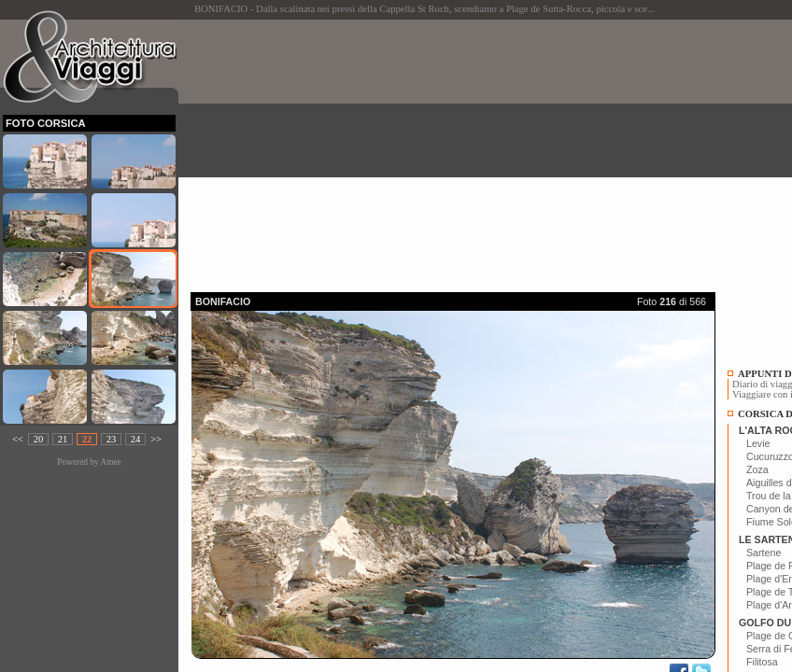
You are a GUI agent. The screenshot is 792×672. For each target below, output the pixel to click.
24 (136, 439)
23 (112, 439)
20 (39, 439)
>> (156, 439)
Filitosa (762, 662)
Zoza (757, 469)
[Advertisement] (491, 150)
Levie (758, 443)
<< (18, 439)
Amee (110, 462)
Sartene (764, 553)
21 (63, 439)
